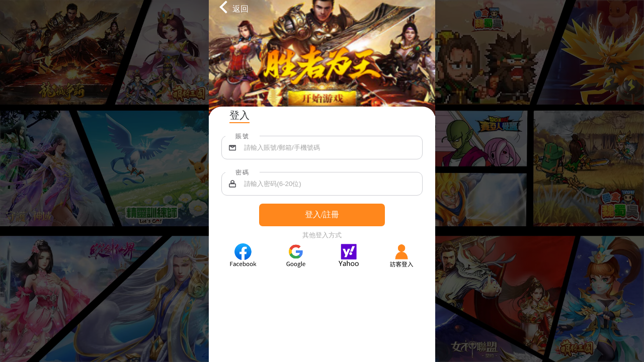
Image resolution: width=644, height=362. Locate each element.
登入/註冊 (322, 214)
